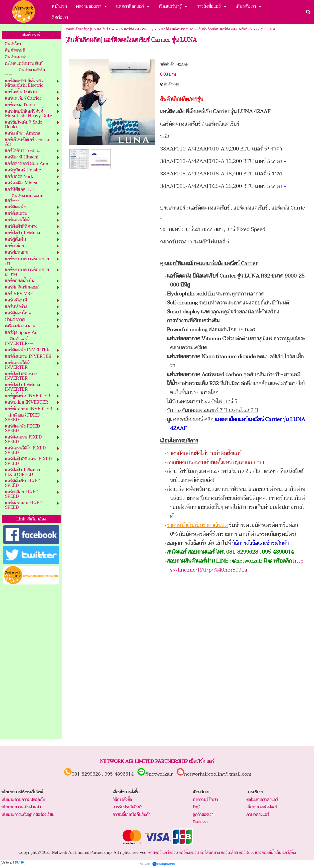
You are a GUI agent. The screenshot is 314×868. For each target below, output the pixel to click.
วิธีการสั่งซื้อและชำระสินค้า (261, 543)
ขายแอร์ (155, 853)
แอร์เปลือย (229, 853)
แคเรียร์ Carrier (109, 29)
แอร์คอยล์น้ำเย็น (268, 853)
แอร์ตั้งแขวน (189, 853)
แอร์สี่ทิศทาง (210, 853)
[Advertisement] (31, 662)
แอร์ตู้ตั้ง (289, 853)
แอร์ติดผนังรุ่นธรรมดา (177, 29)
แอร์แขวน (170, 853)
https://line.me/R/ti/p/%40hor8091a (237, 565)
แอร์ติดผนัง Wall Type (141, 29)
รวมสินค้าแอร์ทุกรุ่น (79, 29)
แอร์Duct (247, 853)
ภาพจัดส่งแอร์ (258, 814)
